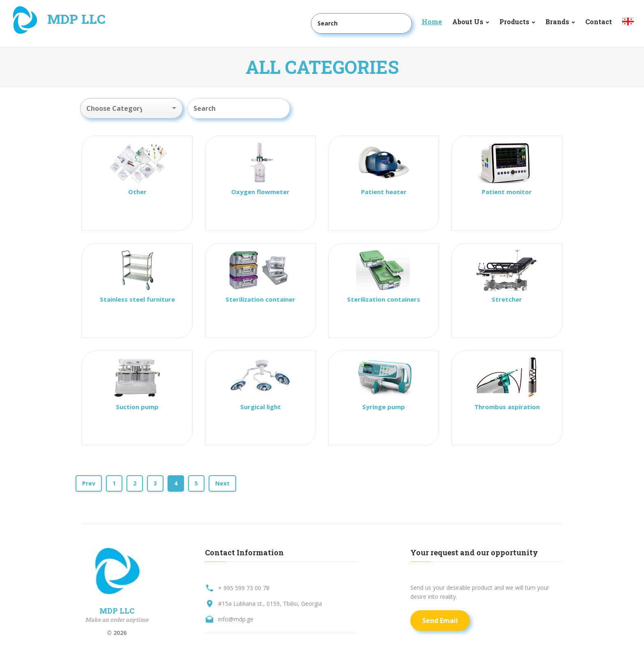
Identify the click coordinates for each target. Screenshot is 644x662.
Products (514, 22)
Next (222, 483)
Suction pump (137, 407)
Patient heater (384, 192)
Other (137, 192)
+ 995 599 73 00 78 (244, 588)
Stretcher (507, 299)
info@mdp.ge (236, 619)
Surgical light (261, 407)
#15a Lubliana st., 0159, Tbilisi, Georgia (270, 604)
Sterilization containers (384, 299)
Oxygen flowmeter (260, 192)
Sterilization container (260, 299)
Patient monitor (507, 192)
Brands (557, 22)
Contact (599, 22)
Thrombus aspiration (507, 407)
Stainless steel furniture (137, 299)
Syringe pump (384, 407)
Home (432, 22)
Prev (89, 483)
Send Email (440, 621)
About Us (468, 22)
